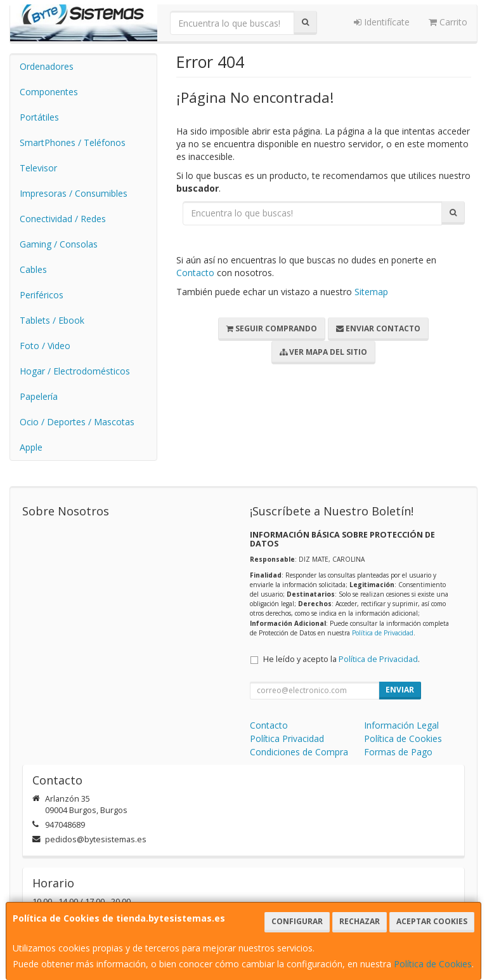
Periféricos (42, 295)
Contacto (195, 273)
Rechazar (360, 921)
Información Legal (401, 725)
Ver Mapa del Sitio (323, 352)
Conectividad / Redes (63, 219)
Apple (31, 447)
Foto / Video (45, 346)
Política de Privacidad (383, 633)
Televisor (38, 168)
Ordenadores (47, 66)
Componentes (49, 92)
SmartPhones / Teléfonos (73, 142)
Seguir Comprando (272, 328)
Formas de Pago (398, 752)
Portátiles (39, 117)
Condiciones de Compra (299, 752)
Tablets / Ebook (52, 320)
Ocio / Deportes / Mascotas (77, 422)
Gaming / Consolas (59, 244)
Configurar (297, 921)
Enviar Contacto (378, 328)
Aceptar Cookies (432, 921)
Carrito (448, 22)
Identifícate (382, 22)
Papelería (39, 396)
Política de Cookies (433, 964)
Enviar (400, 690)
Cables (33, 269)
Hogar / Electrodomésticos (75, 371)
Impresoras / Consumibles (74, 193)
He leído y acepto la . (341, 659)
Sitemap (371, 292)
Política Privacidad (287, 738)
